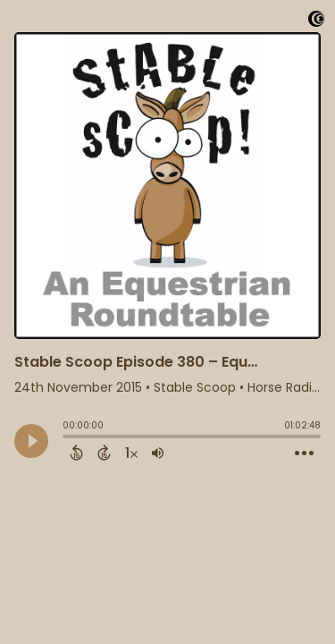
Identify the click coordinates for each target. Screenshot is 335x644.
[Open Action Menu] (304, 453)
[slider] (67, 438)
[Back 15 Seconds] (76, 453)
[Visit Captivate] (316, 22)
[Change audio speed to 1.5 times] (131, 453)
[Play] (31, 441)
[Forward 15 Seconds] (104, 453)
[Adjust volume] (158, 453)
